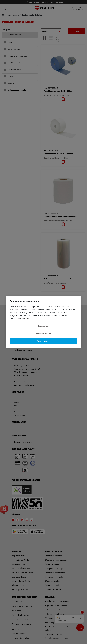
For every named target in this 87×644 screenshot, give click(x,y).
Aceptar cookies (43, 341)
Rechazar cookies (44, 333)
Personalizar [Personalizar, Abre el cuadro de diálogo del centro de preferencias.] (43, 326)
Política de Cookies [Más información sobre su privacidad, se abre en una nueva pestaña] (23, 319)
